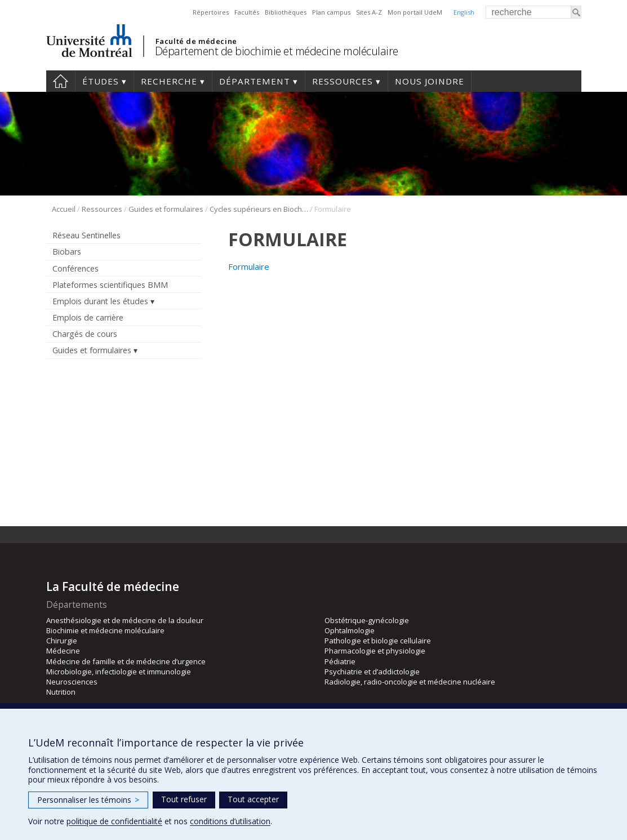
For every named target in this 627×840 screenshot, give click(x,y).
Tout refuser (184, 799)
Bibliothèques (286, 12)
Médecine (63, 651)
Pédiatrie (340, 661)
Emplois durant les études (100, 301)
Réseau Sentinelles (86, 235)
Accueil (61, 81)
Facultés (247, 12)
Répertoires (211, 12)
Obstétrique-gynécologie (367, 620)
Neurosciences (72, 682)
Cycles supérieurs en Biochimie (259, 209)
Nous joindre (430, 81)
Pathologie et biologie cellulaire (378, 641)
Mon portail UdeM (415, 12)
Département (255, 81)
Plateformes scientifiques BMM (110, 285)
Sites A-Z (369, 12)
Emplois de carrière (88, 317)
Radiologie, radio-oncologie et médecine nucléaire (410, 682)
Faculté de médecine (196, 41)
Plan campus (331, 12)
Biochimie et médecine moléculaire (105, 630)
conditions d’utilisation (230, 821)
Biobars (67, 252)
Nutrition (61, 692)
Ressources (343, 81)
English (464, 12)
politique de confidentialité (114, 821)
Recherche (169, 81)
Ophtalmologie (350, 630)
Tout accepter (253, 799)
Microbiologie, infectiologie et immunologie (119, 672)
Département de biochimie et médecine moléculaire (277, 51)
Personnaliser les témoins (88, 800)
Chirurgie (62, 641)
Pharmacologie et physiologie (375, 651)
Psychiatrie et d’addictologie (372, 672)
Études (101, 81)
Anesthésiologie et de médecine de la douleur (125, 620)
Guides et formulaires (166, 209)
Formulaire (249, 266)
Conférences (75, 268)
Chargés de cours (85, 334)
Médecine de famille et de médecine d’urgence (126, 661)
